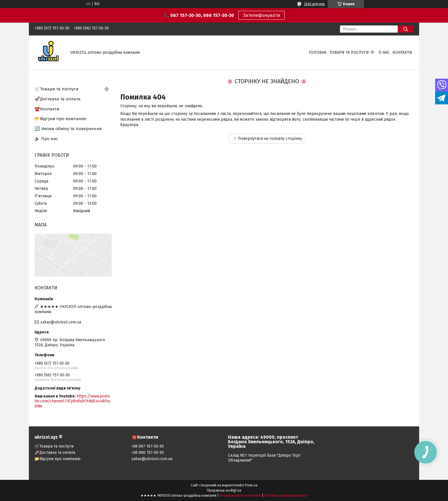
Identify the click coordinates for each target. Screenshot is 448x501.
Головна (318, 52)
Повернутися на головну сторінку (270, 139)
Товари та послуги (349, 52)
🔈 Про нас (46, 139)
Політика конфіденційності (286, 496)
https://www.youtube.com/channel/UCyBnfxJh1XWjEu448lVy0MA (72, 401)
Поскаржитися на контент (240, 496)
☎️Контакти (47, 109)
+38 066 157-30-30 (148, 453)
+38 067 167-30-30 (148, 446)
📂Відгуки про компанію (60, 119)
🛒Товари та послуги (57, 89)
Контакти (402, 52)
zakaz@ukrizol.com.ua (61, 322)
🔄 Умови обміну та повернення (68, 129)
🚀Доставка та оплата (58, 99)
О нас (384, 52)
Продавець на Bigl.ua (224, 490)
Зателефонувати (261, 15)
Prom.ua (251, 485)
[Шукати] (406, 29)
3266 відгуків (314, 4)
